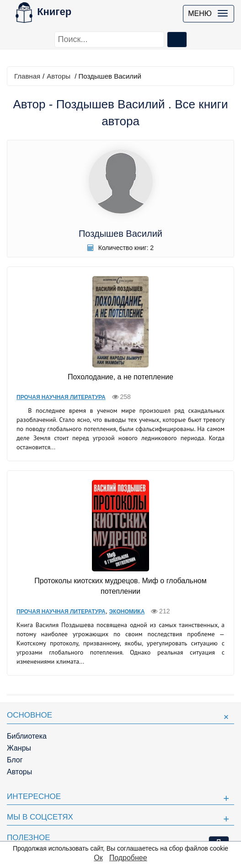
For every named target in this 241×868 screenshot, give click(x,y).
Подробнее (128, 858)
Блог (15, 760)
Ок (98, 858)
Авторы (59, 76)
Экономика (127, 612)
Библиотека (27, 736)
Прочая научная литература (61, 397)
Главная (27, 76)
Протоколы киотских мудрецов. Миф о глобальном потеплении (120, 586)
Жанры (19, 748)
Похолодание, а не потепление (120, 377)
